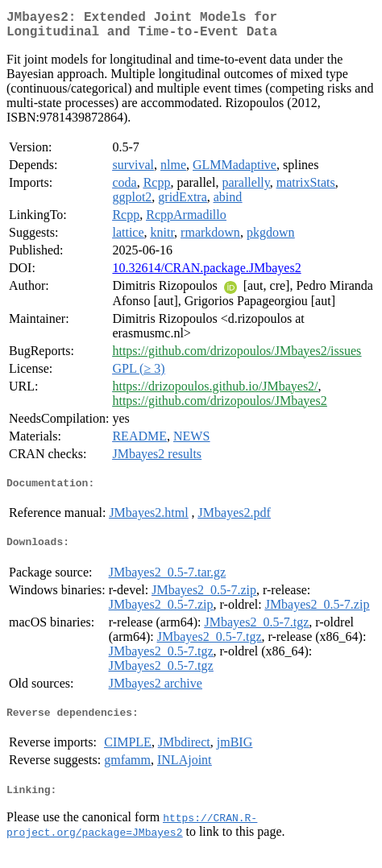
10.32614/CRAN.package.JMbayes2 (206, 274)
